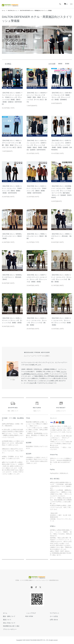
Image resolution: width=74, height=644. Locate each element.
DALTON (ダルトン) (13, 10)
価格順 (60, 64)
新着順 (67, 64)
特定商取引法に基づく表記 (10, 626)
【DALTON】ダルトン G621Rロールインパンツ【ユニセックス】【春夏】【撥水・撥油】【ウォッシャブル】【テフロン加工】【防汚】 (37, 97)
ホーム (4, 10)
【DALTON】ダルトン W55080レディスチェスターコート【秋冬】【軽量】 (12, 236)
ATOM (31, 616)
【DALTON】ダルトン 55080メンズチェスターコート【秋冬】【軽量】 (37, 236)
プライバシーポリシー (9, 629)
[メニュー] (71, 4)
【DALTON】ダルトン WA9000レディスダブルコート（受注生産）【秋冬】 (12, 277)
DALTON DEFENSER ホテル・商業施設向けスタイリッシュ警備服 (39, 10)
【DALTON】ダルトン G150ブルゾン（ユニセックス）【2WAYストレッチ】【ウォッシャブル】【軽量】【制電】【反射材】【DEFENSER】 (62, 145)
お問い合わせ (53, 620)
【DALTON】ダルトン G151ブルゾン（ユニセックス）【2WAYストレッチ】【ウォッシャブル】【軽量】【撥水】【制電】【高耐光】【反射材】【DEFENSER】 (37, 145)
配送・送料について (8, 616)
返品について (6, 620)
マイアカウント (53, 613)
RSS (27, 616)
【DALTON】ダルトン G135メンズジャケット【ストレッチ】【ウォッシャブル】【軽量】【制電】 (12, 320)
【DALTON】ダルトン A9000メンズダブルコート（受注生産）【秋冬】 (61, 236)
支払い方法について (8, 623)
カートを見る (53, 616)
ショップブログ (30, 613)
